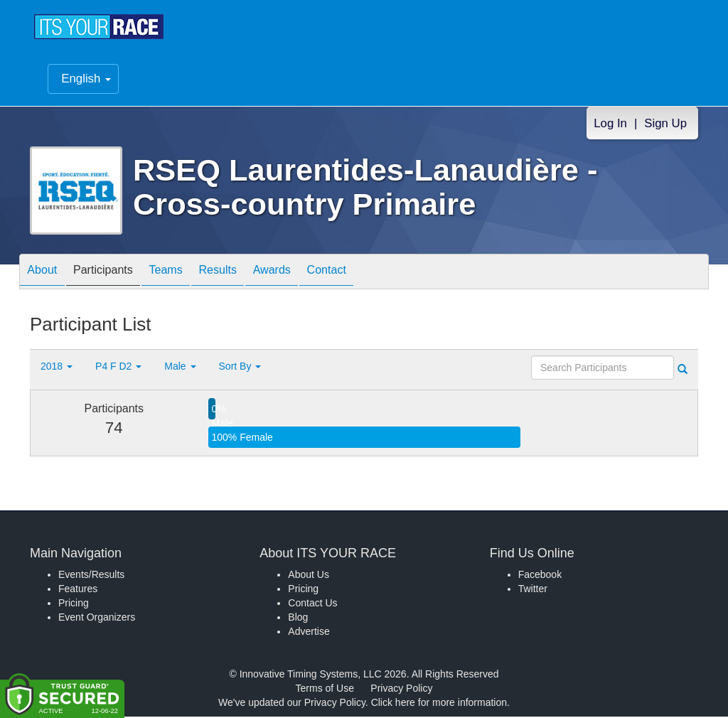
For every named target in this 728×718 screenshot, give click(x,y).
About (46, 274)
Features (78, 590)
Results (247, 274)
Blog (298, 618)
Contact (373, 274)
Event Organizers (97, 618)
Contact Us (312, 604)
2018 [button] (57, 368)
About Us (309, 576)
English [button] (86, 80)
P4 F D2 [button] (118, 368)
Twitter (533, 590)
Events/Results (91, 576)
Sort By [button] (240, 368)
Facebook (540, 576)
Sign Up (665, 125)
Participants (116, 274)
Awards (310, 274)
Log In (610, 125)
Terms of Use (325, 690)
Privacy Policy (401, 690)
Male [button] (180, 368)
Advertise (309, 633)
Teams (187, 274)
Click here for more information (439, 704)
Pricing (74, 604)
